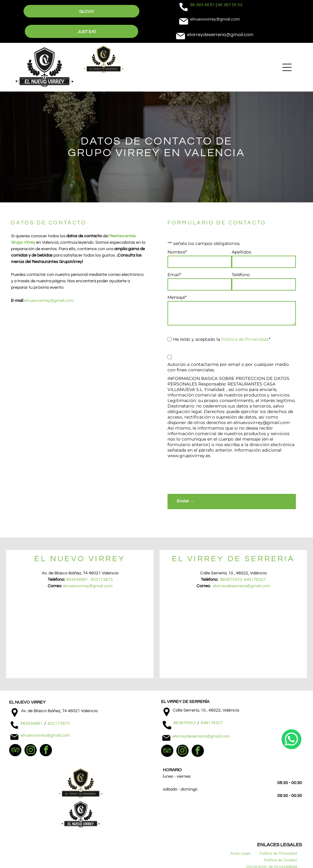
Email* (174, 275)
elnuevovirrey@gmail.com (49, 301)
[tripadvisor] (15, 751)
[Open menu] (287, 67)
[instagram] (31, 751)
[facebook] (46, 751)
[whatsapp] (291, 848)
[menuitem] (240, 853)
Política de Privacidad (245, 339)
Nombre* (177, 252)
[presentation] (214, 476)
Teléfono (241, 275)
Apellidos (241, 252)
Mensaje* (177, 297)
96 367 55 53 (230, 5)
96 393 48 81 (203, 5)
